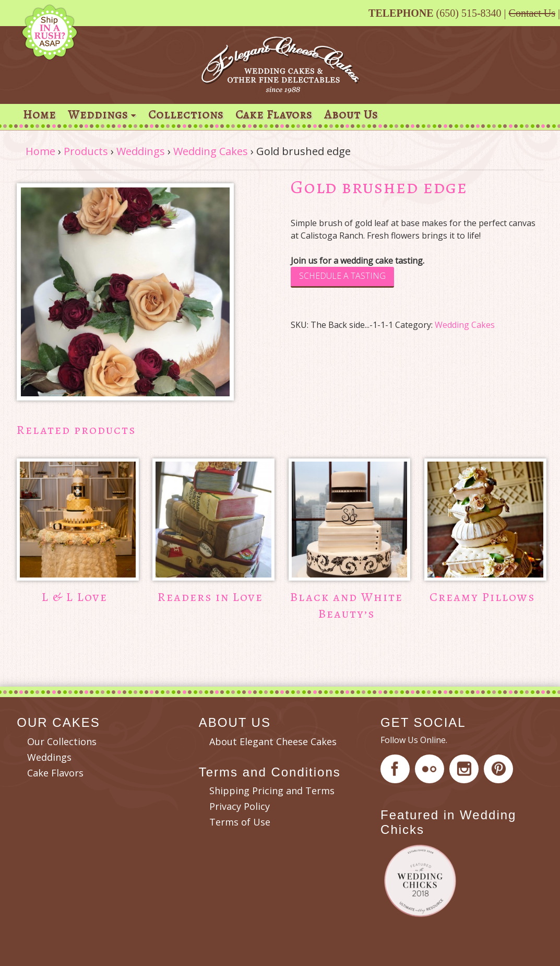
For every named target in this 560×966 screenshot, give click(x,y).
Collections (186, 115)
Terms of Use (240, 822)
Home (39, 115)
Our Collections (62, 741)
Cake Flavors (274, 115)
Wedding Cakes (211, 151)
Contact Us (532, 13)
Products (86, 151)
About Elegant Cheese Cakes (273, 741)
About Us (351, 115)
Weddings (98, 115)
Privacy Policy (240, 806)
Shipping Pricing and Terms (272, 791)
